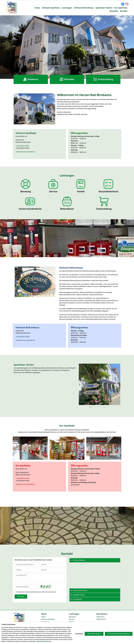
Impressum (100, 617)
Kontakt (124, 11)
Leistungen (67, 8)
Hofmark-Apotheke (51, 8)
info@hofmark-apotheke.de (25, 152)
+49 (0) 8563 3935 (22, 146)
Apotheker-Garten (104, 8)
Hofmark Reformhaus (84, 8)
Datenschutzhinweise (32, 592)
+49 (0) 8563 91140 (22, 478)
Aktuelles (114, 11)
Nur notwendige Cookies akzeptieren (119, 634)
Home (37, 8)
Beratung (72, 617)
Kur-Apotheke (121, 8)
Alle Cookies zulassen (94, 634)
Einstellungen (79, 634)
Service (72, 619)
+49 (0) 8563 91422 (23, 337)
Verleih (71, 622)
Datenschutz (101, 619)
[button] (81, 385)
